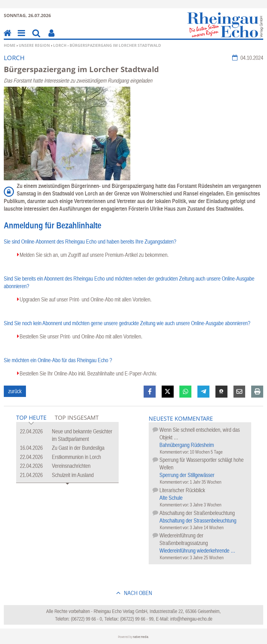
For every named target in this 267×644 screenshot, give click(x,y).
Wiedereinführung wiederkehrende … (197, 551)
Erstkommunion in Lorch (76, 457)
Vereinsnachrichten (71, 466)
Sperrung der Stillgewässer (187, 475)
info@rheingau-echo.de (191, 619)
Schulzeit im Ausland (73, 475)
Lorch (60, 45)
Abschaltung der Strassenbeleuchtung (198, 520)
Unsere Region (34, 45)
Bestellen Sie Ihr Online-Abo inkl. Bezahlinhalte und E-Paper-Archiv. (88, 373)
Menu (21, 37)
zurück (15, 391)
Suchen (36, 37)
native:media (141, 637)
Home (10, 45)
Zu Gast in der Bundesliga (78, 448)
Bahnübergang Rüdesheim (187, 445)
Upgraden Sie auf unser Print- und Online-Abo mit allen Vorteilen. (86, 299)
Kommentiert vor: (175, 452)
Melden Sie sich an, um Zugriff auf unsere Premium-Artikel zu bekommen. (94, 255)
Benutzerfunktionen (51, 37)
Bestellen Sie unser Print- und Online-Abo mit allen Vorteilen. (81, 336)
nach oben (137, 593)
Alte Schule (171, 498)
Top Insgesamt (77, 418)
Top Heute (31, 418)
